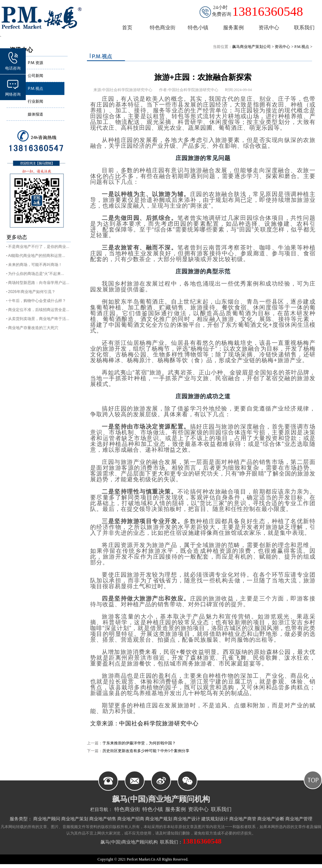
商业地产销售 (103, 819)
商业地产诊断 (271, 819)
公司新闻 (35, 76)
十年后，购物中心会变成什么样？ (37, 301)
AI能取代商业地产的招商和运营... (37, 256)
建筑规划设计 (215, 819)
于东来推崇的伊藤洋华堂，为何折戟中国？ (139, 743)
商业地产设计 (187, 819)
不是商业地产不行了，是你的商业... (39, 247)
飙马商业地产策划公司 (251, 47)
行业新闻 (35, 101)
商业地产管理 (299, 819)
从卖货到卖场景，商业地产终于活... (39, 319)
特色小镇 (153, 809)
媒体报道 (35, 114)
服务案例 (175, 809)
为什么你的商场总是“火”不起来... (36, 274)
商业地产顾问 (47, 819)
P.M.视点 (35, 89)
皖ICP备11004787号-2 (206, 859)
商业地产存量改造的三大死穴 (33, 328)
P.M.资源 (35, 63)
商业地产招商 (131, 819)
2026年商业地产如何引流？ (32, 292)
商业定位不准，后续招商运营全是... (39, 310)
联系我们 (221, 809)
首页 (127, 28)
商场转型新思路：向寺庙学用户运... (39, 283)
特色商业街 (127, 809)
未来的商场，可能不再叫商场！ (35, 265)
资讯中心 (282, 47)
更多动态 (17, 237)
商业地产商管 (243, 819)
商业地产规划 (159, 819)
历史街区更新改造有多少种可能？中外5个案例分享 (146, 751)
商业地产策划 (75, 819)
